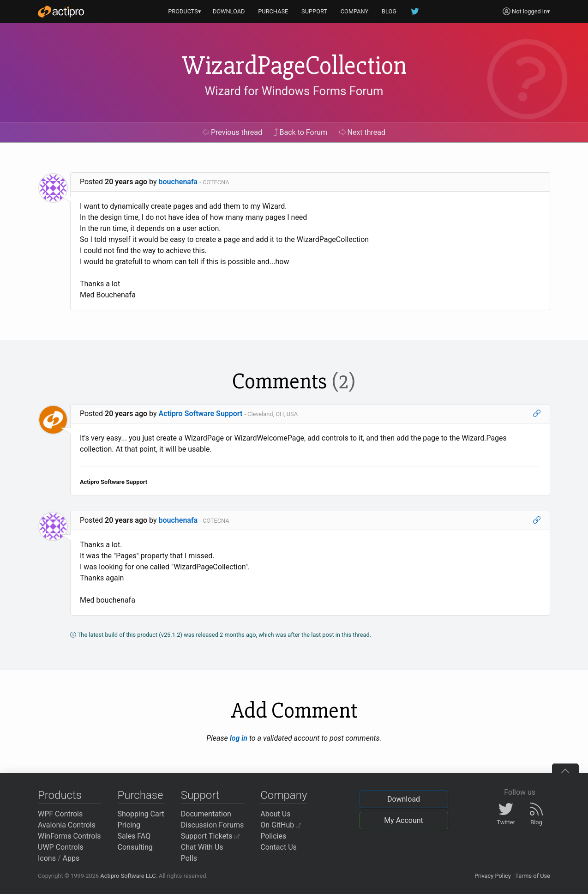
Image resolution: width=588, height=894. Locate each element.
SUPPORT (314, 11)
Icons (47, 858)
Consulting (135, 847)
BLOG (389, 11)
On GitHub (281, 825)
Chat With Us (202, 847)
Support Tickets (210, 836)
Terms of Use (533, 876)
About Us (275, 814)
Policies (273, 836)
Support (200, 795)
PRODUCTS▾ (185, 11)
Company (284, 795)
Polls (189, 858)
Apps (71, 858)
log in (239, 738)
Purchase (141, 795)
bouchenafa (178, 182)
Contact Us (279, 847)
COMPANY (355, 11)
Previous (232, 132)
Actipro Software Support (201, 414)
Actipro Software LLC (128, 876)
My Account (404, 820)
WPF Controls (60, 814)
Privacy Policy (493, 876)
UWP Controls (61, 847)
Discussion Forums (213, 825)
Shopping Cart (141, 814)
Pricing (129, 825)
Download (404, 799)
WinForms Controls (69, 836)
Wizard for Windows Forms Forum (294, 91)
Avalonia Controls (67, 825)
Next (363, 132)
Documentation (206, 814)
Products (60, 795)
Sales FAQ (134, 836)
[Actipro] (61, 12)
